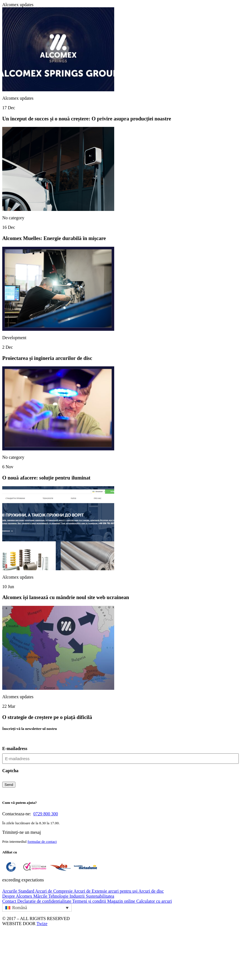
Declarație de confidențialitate (45, 901)
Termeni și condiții (90, 901)
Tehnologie (59, 896)
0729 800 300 (46, 814)
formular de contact (42, 842)
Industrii (78, 896)
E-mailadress (15, 749)
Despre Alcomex (18, 896)
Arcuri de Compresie (54, 891)
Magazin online (122, 901)
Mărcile (41, 896)
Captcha (10, 771)
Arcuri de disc (151, 891)
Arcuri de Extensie (91, 891)
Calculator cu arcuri (154, 901)
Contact (10, 901)
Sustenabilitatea (100, 896)
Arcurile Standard (19, 891)
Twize (42, 924)
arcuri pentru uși (123, 891)
